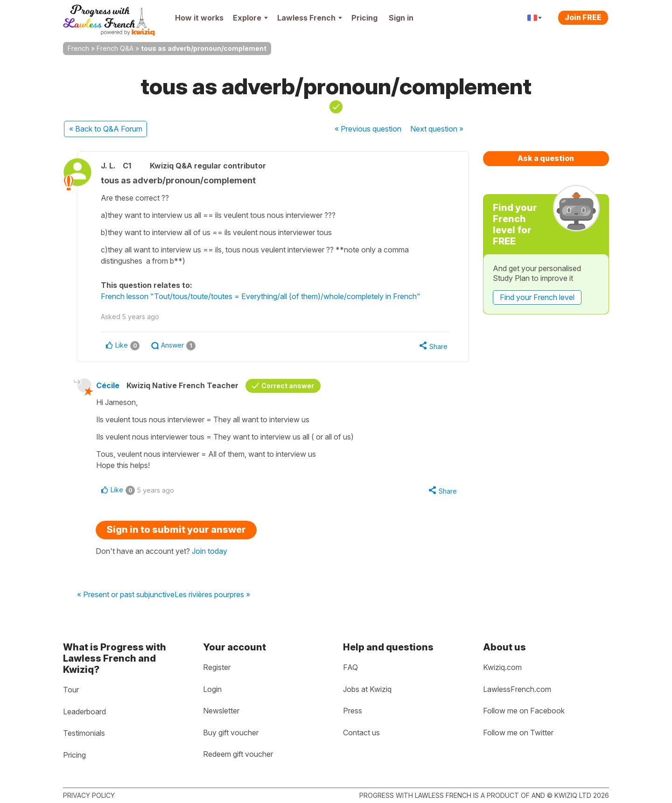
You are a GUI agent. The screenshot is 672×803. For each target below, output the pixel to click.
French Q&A (115, 48)
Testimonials (84, 733)
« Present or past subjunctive (126, 595)
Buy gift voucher (231, 733)
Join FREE (583, 17)
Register (217, 667)
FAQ (350, 667)
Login (212, 689)
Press (353, 711)
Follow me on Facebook (524, 711)
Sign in (401, 18)
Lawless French (310, 18)
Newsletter (221, 711)
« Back (106, 129)
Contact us (361, 733)
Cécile (108, 385)
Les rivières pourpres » (212, 595)
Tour (71, 690)
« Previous (368, 129)
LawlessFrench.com (517, 689)
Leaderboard (84, 712)
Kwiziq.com (502, 667)
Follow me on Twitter (518, 733)
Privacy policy (89, 795)
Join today (210, 551)
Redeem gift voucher (238, 754)
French (78, 48)
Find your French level (537, 297)
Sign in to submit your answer (176, 530)
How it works (199, 18)
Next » (437, 129)
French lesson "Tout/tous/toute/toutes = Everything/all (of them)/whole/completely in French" (261, 296)
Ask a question (546, 158)
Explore (250, 18)
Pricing (364, 18)
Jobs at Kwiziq (367, 689)
